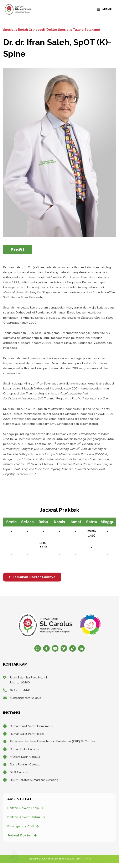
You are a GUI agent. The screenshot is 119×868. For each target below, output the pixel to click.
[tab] (17, 250)
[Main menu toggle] (104, 9)
